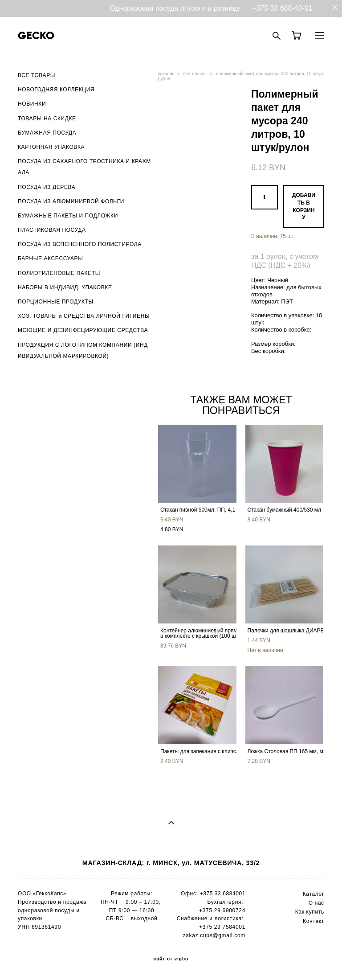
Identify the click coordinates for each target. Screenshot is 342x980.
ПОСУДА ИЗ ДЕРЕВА (47, 187)
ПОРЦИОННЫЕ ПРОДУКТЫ (56, 302)
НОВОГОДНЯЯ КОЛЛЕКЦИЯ (56, 90)
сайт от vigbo (171, 959)
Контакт (313, 921)
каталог (166, 74)
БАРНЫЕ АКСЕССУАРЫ (50, 258)
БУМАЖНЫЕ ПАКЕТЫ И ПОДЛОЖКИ (68, 216)
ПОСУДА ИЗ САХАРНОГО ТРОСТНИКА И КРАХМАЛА (84, 167)
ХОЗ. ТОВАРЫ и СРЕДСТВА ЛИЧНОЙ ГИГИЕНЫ (84, 316)
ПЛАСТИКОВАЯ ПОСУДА (52, 230)
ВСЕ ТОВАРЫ (37, 75)
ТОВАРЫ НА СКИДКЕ (47, 119)
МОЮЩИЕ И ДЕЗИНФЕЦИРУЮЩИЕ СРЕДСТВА (83, 330)
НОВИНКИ (32, 104)
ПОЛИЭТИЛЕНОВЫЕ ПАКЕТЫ (59, 273)
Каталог (313, 894)
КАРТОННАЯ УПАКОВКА (51, 147)
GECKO (36, 36)
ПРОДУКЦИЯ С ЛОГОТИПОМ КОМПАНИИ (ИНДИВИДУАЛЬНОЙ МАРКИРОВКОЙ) (83, 351)
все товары (195, 74)
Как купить (310, 912)
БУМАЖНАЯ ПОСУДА (47, 133)
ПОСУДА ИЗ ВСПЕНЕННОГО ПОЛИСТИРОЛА (80, 244)
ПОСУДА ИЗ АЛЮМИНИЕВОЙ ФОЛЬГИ (71, 201)
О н (313, 903)
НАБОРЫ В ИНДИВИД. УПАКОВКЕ (65, 287)
